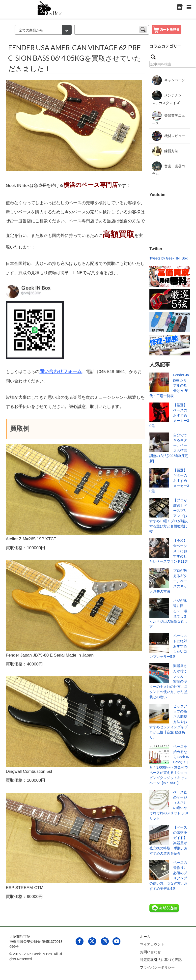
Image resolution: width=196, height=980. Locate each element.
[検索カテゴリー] (43, 30)
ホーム (145, 937)
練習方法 (165, 151)
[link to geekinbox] (50, 7)
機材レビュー (168, 136)
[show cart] (167, 29)
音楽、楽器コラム (168, 169)
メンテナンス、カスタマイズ (167, 98)
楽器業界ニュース (168, 118)
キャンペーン (168, 80)
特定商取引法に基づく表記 (161, 960)
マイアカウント (152, 944)
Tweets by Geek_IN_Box (168, 258)
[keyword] (112, 30)
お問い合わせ (150, 952)
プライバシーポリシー (157, 967)
